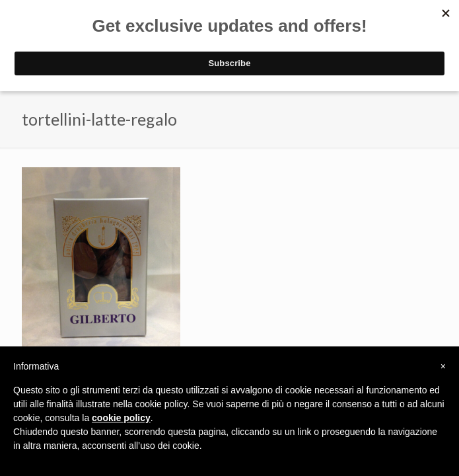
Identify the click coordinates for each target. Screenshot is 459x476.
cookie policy (121, 418)
